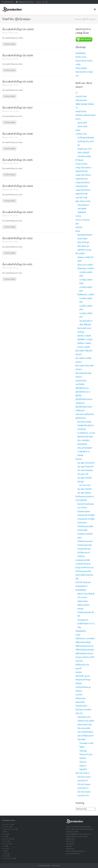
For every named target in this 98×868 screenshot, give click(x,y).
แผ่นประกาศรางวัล (85, 725)
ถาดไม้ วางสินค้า (84, 347)
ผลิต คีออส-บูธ (83, 246)
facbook (47, 2)
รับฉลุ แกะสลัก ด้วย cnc (85, 567)
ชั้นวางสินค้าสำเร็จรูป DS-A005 (18, 160)
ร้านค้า (78, 635)
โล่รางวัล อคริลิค (84, 728)
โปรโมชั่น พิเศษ (81, 706)
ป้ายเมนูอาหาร (83, 620)
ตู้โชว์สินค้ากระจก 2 (83, 392)
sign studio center (83, 201)
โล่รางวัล (79, 713)
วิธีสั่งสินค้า (82, 212)
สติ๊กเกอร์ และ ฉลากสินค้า (85, 638)
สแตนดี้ (78, 668)
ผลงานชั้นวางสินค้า (7, 839)
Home (78, 19)
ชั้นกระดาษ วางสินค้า (85, 265)
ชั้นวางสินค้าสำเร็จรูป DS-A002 (18, 238)
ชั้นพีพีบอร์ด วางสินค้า (86, 295)
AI (76, 93)
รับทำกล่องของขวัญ (83, 571)
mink (17, 33)
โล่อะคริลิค (81, 739)
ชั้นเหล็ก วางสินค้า (84, 336)
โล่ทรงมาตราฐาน (86, 754)
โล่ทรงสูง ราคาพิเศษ (83, 710)
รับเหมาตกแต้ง (6, 844)
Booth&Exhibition (85, 235)
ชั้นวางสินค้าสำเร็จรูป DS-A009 (18, 55)
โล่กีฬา (82, 747)
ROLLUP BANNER (85, 448)
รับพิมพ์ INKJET (82, 586)
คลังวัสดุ (79, 227)
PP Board (79, 160)
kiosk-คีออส (82, 239)
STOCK (78, 216)
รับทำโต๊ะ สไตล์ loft (83, 582)
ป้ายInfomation (84, 511)
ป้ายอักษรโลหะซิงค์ (85, 545)
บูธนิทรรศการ (81, 418)
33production (46, 866)
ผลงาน (4, 836)
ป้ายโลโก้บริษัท (81, 500)
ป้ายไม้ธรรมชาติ (84, 553)
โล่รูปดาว (83, 766)
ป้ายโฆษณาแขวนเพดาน (85, 496)
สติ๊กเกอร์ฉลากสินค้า (83, 642)
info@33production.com (26, 2)
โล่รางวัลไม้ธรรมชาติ (85, 736)
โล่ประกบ (83, 762)
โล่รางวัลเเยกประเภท (8, 858)
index (78, 130)
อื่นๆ (4, 851)
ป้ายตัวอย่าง (82, 523)
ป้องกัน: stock (81, 57)
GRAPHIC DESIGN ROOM (85, 115)
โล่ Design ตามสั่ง (86, 743)
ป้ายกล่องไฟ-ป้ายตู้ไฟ (86, 515)
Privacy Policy (82, 164)
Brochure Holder (84, 422)
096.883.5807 (9, 2)
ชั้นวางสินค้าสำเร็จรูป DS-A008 (18, 82)
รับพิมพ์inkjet (81, 590)
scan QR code (81, 197)
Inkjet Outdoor (84, 605)
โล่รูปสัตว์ (83, 769)
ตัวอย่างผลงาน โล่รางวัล (9, 829)
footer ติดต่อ (81, 111)
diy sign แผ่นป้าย (84, 493)
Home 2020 (82, 126)
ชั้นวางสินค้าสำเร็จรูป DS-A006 (18, 134)
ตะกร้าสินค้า (80, 384)
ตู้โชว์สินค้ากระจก (82, 388)
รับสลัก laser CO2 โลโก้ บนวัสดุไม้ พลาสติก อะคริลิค (85, 153)
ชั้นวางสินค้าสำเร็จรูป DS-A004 (18, 186)
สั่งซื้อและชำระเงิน (82, 665)
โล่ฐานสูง (83, 751)
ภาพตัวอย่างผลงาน (83, 564)
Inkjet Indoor (83, 601)
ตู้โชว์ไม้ (78, 396)
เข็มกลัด (79, 683)
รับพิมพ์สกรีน (81, 53)
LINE (44, 2)
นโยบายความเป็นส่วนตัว (85, 414)
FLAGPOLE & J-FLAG (86, 433)
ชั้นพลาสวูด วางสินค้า (86, 268)
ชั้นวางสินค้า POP (7, 824)
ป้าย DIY (79, 459)
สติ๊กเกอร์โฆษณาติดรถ (84, 653)
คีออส (78, 231)
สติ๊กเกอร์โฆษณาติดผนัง (85, 650)
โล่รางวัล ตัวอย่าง (82, 773)
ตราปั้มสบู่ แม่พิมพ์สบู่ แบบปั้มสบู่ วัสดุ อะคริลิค (86, 141)
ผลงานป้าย (5, 841)
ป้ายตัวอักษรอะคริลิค (85, 526)
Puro (58, 866)
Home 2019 (82, 123)
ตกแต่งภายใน (81, 381)
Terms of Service (83, 220)
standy (80, 609)
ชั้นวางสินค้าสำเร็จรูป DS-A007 (18, 108)
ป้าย (3, 832)
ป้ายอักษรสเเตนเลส (85, 541)
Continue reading (9, 44)
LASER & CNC (81, 134)
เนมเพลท (79, 695)
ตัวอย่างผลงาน (6, 827)
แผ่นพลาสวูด (81, 698)
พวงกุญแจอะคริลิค (83, 560)
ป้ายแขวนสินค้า (81, 68)
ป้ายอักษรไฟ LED (84, 549)
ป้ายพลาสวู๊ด (82, 530)
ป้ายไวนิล (81, 556)
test (77, 224)
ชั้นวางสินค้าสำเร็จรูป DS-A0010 (18, 29)
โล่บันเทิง (83, 758)
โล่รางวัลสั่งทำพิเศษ (85, 732)
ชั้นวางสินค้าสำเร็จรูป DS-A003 (18, 212)
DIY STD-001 (85, 485)
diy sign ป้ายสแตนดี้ (85, 467)
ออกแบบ (79, 672)
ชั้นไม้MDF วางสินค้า (85, 339)
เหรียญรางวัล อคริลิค (86, 721)
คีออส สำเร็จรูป (83, 242)
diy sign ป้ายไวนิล (85, 489)
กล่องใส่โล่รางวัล (84, 717)
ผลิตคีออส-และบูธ (84, 250)
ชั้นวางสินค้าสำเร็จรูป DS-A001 (18, 264)
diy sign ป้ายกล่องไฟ (86, 463)
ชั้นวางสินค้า (80, 253)
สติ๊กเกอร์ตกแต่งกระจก (84, 646)
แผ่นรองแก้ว (80, 702)
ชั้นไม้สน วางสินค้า (84, 343)
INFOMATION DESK (85, 437)
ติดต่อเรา (39, 2)
